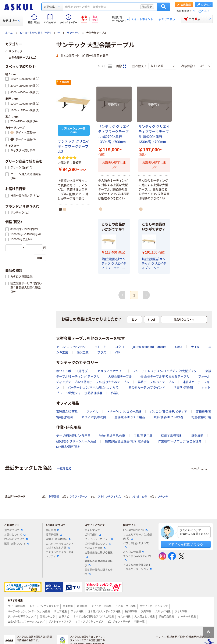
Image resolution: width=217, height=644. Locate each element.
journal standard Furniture (149, 347)
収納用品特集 (166, 617)
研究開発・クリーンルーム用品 (76, 441)
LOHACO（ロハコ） (135, 530)
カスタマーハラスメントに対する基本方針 (60, 546)
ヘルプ (206, 11)
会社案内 (53, 530)
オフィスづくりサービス (89, 622)
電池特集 (82, 606)
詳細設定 (147, 7)
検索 (163, 7)
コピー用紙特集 (17, 606)
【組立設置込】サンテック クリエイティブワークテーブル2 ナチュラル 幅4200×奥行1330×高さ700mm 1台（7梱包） (154, 264)
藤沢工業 (83, 352)
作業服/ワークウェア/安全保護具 (180, 441)
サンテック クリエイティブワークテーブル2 (74, 147)
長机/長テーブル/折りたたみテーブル (165, 376)
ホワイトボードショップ (154, 606)
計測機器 (197, 436)
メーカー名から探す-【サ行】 (35, 33)
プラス (102, 352)
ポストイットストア (60, 622)
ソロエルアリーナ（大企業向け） (138, 537)
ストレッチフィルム (109, 497)
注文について (14, 530)
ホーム (9, 33)
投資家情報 (54, 535)
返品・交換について (17, 544)
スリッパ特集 (163, 612)
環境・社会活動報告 (58, 539)
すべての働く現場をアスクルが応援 (93, 617)
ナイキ (195, 347)
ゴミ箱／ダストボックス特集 (104, 612)
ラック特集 (77, 612)
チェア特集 (60, 612)
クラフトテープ (78, 497)
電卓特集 (68, 606)
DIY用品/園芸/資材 (68, 447)
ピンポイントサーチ (119, 622)
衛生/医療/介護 (201, 417)
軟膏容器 (54, 497)
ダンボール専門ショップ (22, 617)
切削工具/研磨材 (172, 436)
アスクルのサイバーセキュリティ (60, 554)
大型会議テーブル (120, 376)
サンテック (73, 33)
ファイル (92, 412)
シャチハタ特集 (187, 617)
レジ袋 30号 (139, 497)
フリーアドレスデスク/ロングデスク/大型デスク (165, 371)
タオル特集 (181, 612)
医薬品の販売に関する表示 (99, 572)
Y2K (117, 352)
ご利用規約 (93, 535)
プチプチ (163, 497)
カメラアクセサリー (111, 371)
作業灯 (115, 393)
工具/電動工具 (143, 436)
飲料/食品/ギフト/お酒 (168, 417)
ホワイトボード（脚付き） (72, 371)
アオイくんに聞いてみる (186, 544)
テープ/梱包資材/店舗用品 (73, 436)
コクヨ (120, 347)
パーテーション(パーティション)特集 (29, 612)
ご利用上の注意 (95, 548)
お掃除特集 (131, 612)
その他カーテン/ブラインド (147, 388)
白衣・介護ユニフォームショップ (26, 622)
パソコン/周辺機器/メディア (168, 412)
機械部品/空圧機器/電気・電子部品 (127, 441)
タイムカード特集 (101, 606)
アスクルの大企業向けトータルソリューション (138, 567)
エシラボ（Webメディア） (137, 558)
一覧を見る (64, 468)
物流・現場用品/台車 (112, 436)
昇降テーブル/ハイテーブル (156, 382)
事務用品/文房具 (67, 412)
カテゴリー (11, 21)
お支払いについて (16, 539)
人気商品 (64, 82)
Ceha (179, 347)
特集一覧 (139, 622)
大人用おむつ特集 (145, 617)
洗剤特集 (146, 612)
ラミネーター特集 (125, 606)
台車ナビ (64, 617)
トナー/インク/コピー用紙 (124, 412)
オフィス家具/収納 (94, 417)
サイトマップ (92, 530)
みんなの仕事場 (134, 552)
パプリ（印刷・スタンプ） (136, 545)
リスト (105, 66)
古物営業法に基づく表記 (99, 554)
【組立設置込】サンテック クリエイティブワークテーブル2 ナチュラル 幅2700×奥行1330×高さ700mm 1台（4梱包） (114, 264)
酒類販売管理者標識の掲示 (99, 563)
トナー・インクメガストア (44, 606)
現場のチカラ (47, 617)
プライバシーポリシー (99, 539)
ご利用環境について (98, 544)
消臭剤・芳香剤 (183, 388)
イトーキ (100, 347)
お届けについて (15, 535)
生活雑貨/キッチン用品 (130, 417)
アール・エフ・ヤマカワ (71, 347)
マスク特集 (124, 617)
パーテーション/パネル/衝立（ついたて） (94, 388)
